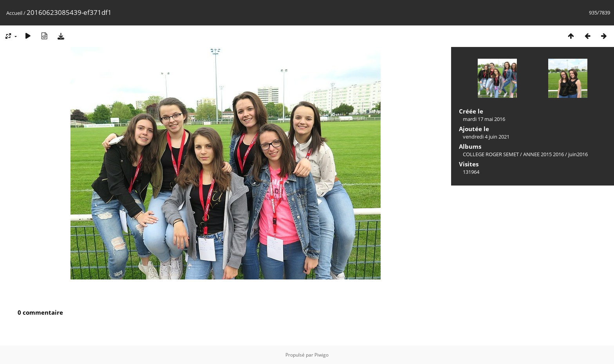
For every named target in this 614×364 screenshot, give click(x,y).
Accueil (14, 13)
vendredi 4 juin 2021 (486, 137)
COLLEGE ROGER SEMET (491, 154)
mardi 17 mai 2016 (484, 119)
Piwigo (321, 355)
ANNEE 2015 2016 (544, 154)
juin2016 (578, 154)
